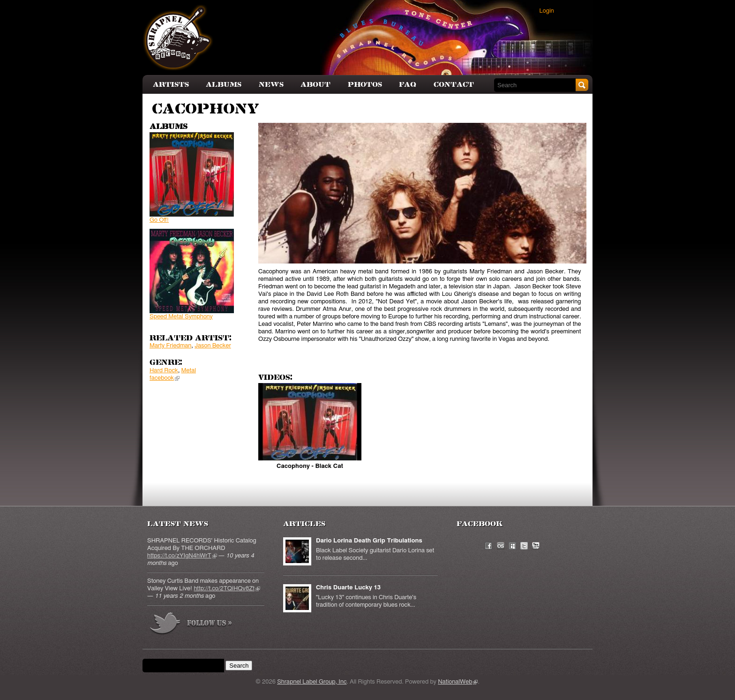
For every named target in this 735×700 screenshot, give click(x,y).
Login (547, 11)
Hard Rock (164, 371)
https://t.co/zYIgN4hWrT (182, 556)
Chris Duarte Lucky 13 (348, 588)
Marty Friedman (170, 346)
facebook (165, 378)
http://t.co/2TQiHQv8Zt (227, 589)
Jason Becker (213, 346)
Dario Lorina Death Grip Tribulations (369, 541)
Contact (454, 85)
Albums (224, 85)
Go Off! (159, 220)
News (271, 85)
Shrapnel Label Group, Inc (312, 682)
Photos (365, 85)
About (315, 85)
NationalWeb (458, 682)
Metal (189, 371)
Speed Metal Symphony (181, 317)
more (191, 625)
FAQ (408, 85)
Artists (171, 85)
